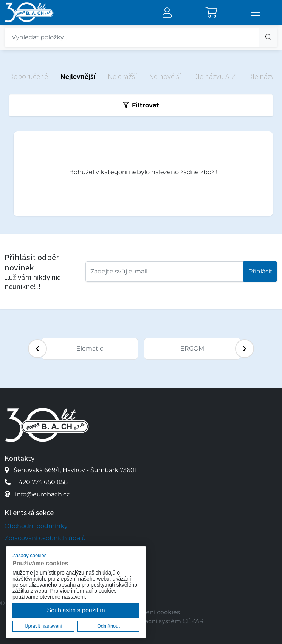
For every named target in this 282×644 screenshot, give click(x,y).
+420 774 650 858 (41, 482)
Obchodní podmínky (36, 526)
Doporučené (29, 76)
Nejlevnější (78, 76)
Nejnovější (165, 76)
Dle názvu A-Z (215, 76)
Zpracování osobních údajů (45, 538)
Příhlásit (260, 271)
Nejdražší (122, 76)
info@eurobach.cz (42, 494)
